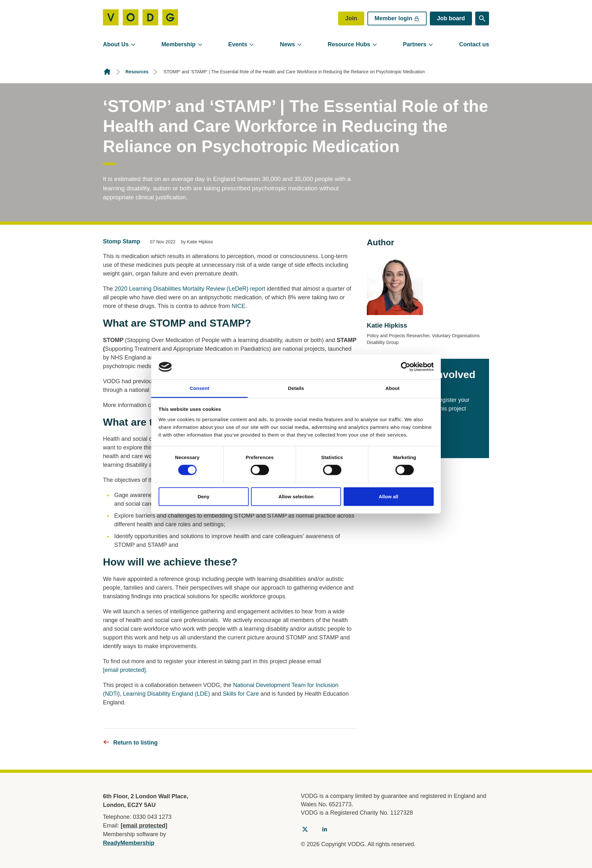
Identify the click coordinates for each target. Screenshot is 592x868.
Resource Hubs (349, 44)
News (287, 44)
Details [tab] (296, 388)
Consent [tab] (200, 388)
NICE (239, 306)
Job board (451, 18)
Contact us (474, 44)
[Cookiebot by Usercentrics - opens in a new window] (406, 367)
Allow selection (296, 497)
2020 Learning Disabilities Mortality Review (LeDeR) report (190, 289)
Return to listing (135, 743)
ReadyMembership (129, 843)
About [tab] (393, 388)
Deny (203, 497)
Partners (415, 44)
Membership (179, 44)
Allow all (388, 497)
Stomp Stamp (122, 241)
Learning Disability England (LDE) (166, 694)
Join (351, 18)
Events (238, 44)
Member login (397, 18)
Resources (137, 72)
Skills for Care (241, 694)
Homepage (107, 72)
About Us (116, 44)
